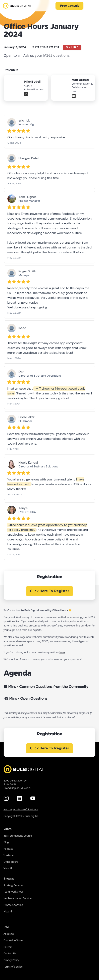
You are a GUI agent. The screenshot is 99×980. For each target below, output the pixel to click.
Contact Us (10, 953)
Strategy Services (13, 885)
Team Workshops (14, 892)
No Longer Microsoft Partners (21, 809)
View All (8, 868)
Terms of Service (13, 967)
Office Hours (11, 862)
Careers (8, 947)
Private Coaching (13, 905)
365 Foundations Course (18, 836)
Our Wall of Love (13, 940)
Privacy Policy (11, 960)
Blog (6, 842)
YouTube (9, 855)
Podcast (8, 849)
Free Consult (69, 6)
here (62, 652)
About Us (9, 934)
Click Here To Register (49, 591)
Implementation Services (18, 898)
